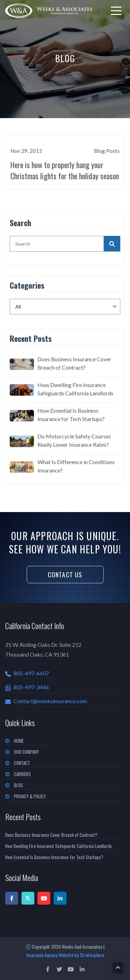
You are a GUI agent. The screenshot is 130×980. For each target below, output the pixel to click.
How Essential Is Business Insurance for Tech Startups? (71, 415)
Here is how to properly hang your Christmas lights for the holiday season (65, 170)
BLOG (18, 785)
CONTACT (22, 763)
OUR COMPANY (27, 752)
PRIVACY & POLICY (30, 796)
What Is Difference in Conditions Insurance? (76, 466)
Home (19, 741)
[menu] (116, 11)
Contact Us (65, 575)
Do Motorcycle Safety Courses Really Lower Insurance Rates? (74, 440)
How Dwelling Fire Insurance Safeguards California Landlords (75, 389)
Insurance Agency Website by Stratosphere (65, 955)
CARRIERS (22, 774)
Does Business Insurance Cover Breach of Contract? (74, 363)
